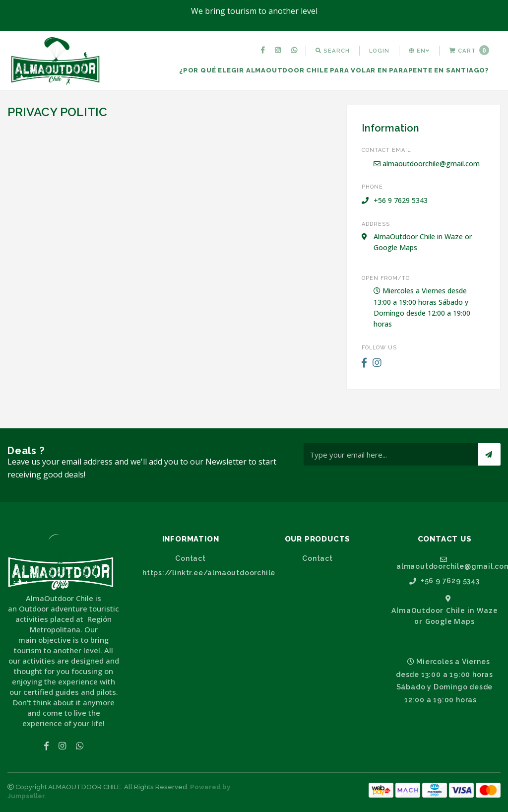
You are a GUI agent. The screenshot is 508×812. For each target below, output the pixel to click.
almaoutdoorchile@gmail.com (427, 164)
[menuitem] (264, 51)
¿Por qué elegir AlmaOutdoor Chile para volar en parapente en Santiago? (334, 70)
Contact (190, 558)
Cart (469, 50)
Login (379, 51)
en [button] (419, 51)
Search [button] (333, 51)
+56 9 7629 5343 (444, 581)
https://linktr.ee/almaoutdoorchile (194, 573)
